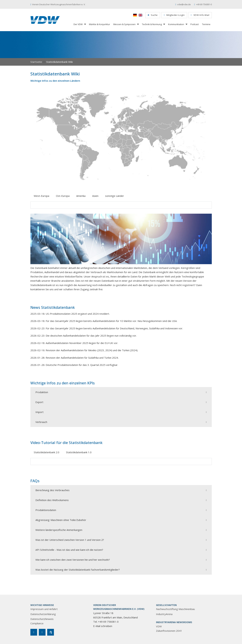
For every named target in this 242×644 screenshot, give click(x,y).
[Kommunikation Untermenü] (186, 24)
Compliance (37, 623)
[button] (121, 392)
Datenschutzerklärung (43, 614)
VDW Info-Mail (200, 15)
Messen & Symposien (124, 24)
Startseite (36, 62)
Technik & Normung (152, 24)
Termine (206, 24)
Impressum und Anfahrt (44, 609)
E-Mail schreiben (103, 626)
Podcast (195, 24)
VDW (159, 626)
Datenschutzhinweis (42, 619)
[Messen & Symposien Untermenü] (138, 24)
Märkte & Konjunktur (100, 24)
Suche (153, 15)
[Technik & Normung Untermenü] (164, 24)
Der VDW (78, 24)
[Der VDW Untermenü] (85, 24)
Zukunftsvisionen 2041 (169, 631)
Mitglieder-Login (174, 15)
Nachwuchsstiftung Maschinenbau (175, 609)
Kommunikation (176, 24)
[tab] (41, 196)
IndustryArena (164, 614)
